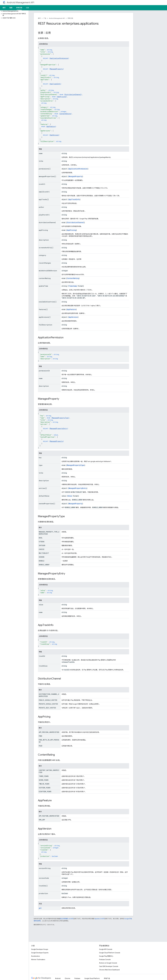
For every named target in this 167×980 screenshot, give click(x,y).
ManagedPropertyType (60, 418)
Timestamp (73, 286)
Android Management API (21, 3)
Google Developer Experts (40, 953)
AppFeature (51, 126)
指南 (11, 8)
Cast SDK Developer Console (109, 966)
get (40, 908)
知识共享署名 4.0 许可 (67, 919)
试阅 (27, 8)
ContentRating (65, 114)
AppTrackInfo (55, 84)
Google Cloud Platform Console (110, 953)
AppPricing (62, 97)
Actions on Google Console (108, 963)
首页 (4, 8)
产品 (45, 18)
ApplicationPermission (59, 58)
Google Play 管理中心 (106, 956)
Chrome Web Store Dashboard (109, 970)
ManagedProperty (57, 69)
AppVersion (54, 135)
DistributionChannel (73, 94)
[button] (14, 11)
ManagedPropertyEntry (59, 428)
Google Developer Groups (40, 949)
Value (70, 496)
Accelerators (36, 956)
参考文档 (70, 18)
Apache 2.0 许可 (100, 919)
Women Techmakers (38, 960)
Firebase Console (105, 960)
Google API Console (106, 949)
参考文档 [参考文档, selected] (19, 8)
